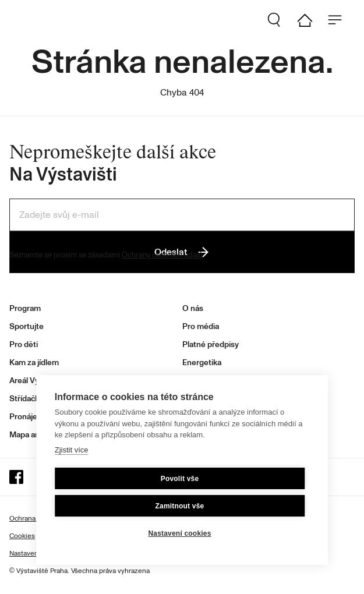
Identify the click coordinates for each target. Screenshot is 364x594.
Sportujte (26, 326)
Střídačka (26, 399)
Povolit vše (180, 479)
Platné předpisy (211, 344)
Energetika (202, 363)
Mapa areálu (31, 435)
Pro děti (24, 344)
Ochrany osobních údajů (162, 255)
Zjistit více (72, 450)
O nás (193, 308)
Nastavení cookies (179, 533)
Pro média (201, 326)
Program (25, 308)
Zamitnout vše (180, 506)
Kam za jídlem (34, 363)
